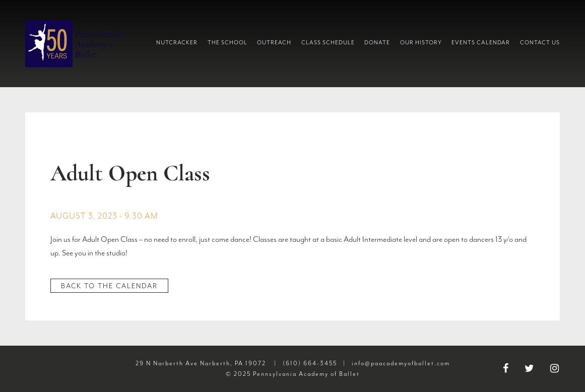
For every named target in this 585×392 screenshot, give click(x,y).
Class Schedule (328, 43)
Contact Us (540, 43)
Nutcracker (177, 43)
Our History (421, 43)
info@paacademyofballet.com (401, 363)
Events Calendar (481, 43)
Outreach (274, 43)
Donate (377, 43)
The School (227, 43)
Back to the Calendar (109, 286)
